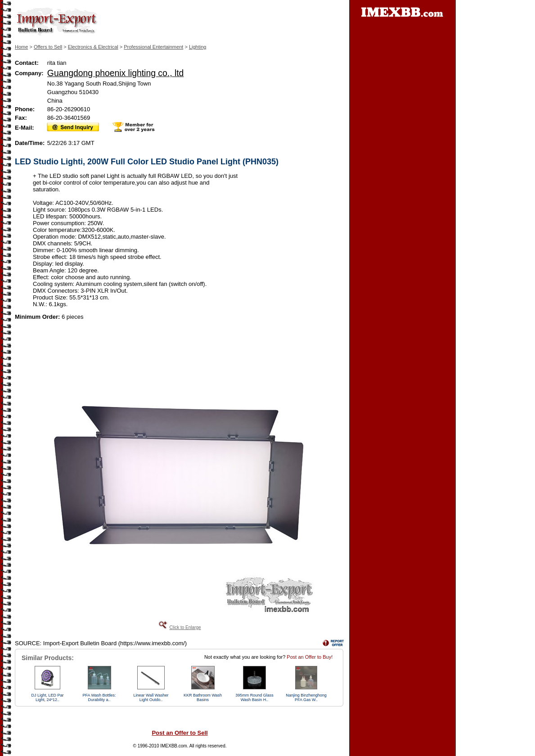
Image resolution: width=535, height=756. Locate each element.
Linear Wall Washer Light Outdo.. (151, 697)
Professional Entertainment (153, 47)
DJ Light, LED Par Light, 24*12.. (47, 697)
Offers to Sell (48, 47)
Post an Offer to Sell (180, 733)
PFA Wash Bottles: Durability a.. (99, 697)
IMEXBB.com (173, 746)
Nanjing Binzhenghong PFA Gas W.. (306, 697)
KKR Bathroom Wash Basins (203, 697)
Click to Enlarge (185, 627)
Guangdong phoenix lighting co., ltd (116, 73)
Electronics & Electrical (93, 47)
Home (21, 47)
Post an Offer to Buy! (310, 657)
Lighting (198, 47)
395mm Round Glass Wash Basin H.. (254, 697)
